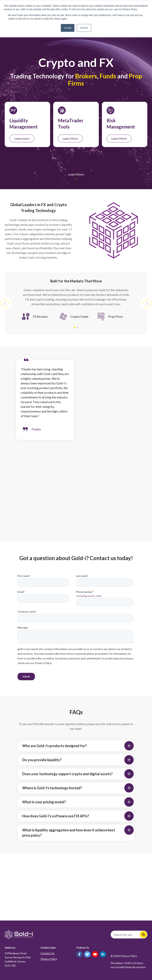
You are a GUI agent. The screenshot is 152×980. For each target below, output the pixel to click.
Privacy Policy (49, 959)
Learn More (70, 138)
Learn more (22, 138)
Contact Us (48, 953)
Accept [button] (68, 28)
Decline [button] (84, 28)
